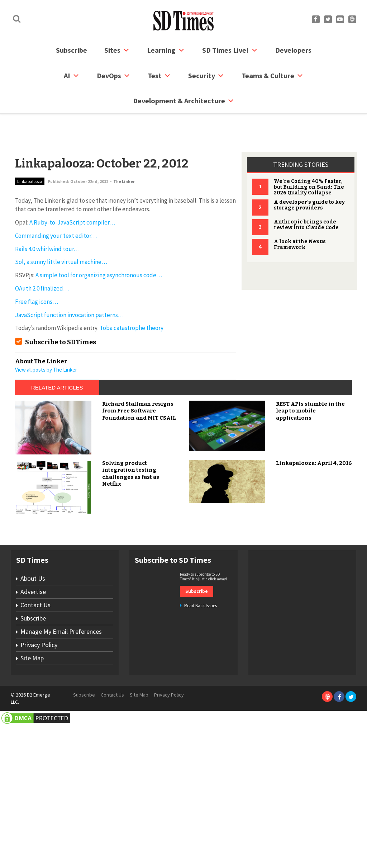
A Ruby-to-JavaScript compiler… (72, 195)
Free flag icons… (37, 274)
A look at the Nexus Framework (300, 217)
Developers (293, 50)
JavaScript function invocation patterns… (69, 288)
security (206, 76)
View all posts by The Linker (46, 342)
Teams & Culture (273, 76)
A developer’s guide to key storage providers (309, 178)
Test (159, 76)
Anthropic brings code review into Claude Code (306, 197)
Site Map (32, 806)
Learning (166, 50)
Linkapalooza (30, 154)
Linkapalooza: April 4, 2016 (314, 611)
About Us (33, 727)
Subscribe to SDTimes (61, 315)
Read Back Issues (201, 754)
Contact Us (35, 753)
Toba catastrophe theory (132, 301)
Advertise (33, 740)
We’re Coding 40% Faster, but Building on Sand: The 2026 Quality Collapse (309, 160)
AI (72, 76)
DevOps (114, 76)
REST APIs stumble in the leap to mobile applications (310, 559)
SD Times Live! (230, 50)
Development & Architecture (184, 101)
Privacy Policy (39, 793)
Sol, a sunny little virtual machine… (61, 235)
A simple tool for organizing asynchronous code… (99, 248)
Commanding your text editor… (56, 208)
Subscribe (72, 50)
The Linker (124, 154)
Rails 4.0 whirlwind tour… (47, 222)
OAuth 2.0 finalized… (42, 261)
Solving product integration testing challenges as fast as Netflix (131, 622)
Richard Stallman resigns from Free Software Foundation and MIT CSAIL (139, 559)
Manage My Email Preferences (61, 780)
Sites (117, 50)
